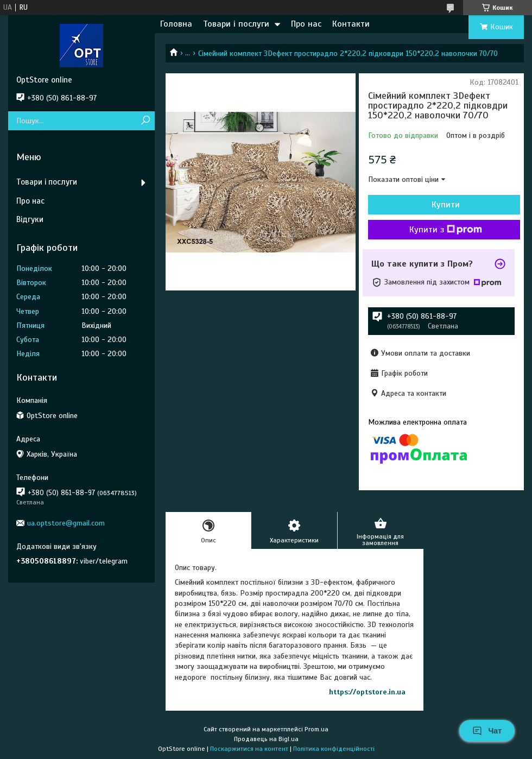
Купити (446, 205)
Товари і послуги (236, 24)
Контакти (351, 24)
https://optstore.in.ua (367, 692)
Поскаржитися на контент (249, 749)
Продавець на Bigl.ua (266, 739)
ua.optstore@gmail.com (66, 523)
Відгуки (30, 219)
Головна (176, 24)
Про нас (306, 24)
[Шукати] (145, 121)
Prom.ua (316, 729)
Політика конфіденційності (334, 749)
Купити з (446, 230)
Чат (487, 731)
